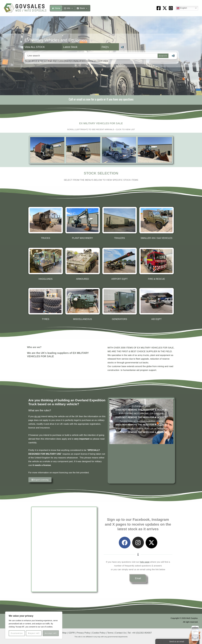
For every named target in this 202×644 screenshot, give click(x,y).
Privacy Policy (83, 633)
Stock (84, 8)
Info (70, 8)
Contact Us (121, 633)
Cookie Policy (99, 633)
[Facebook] (159, 8)
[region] (34, 625)
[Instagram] (171, 8)
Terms (110, 633)
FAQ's (105, 47)
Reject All (34, 633)
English (182, 8)
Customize (17, 633)
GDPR (72, 633)
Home (58, 8)
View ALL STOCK (35, 47)
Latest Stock (70, 47)
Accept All (51, 633)
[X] (165, 8)
